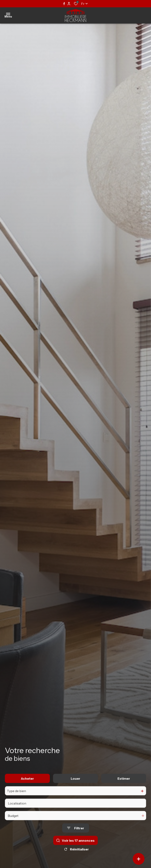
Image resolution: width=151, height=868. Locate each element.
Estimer (124, 784)
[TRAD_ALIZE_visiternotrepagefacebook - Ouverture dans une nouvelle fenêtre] (64, 4)
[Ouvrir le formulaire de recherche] (76, 834)
